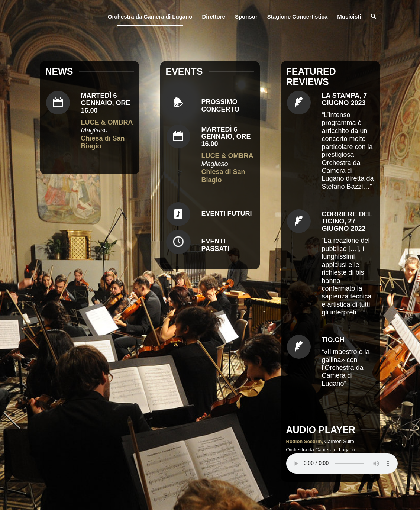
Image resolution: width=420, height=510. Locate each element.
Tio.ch (333, 340)
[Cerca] (373, 17)
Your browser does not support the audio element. (342, 464)
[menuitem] (150, 17)
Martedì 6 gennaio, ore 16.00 (106, 103)
